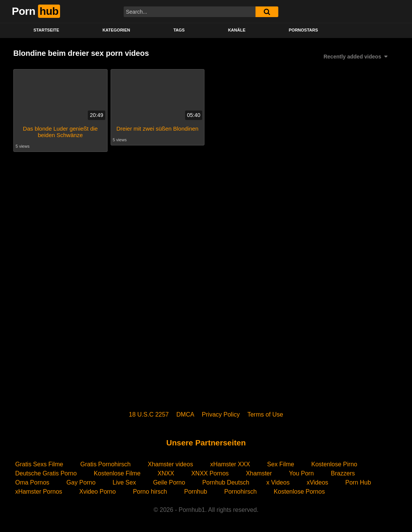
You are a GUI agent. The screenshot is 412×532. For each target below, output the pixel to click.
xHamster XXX (230, 464)
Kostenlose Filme (117, 473)
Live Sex (124, 482)
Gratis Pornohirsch (105, 464)
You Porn (301, 473)
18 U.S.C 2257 (149, 414)
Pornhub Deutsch (226, 482)
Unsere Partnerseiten (206, 443)
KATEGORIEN (116, 30)
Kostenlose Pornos (299, 492)
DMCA (185, 414)
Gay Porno (81, 482)
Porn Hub (358, 482)
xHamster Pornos (39, 492)
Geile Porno (169, 482)
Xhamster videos (170, 464)
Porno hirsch (150, 492)
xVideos (318, 482)
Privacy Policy (221, 414)
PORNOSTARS (303, 30)
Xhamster (259, 473)
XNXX (166, 473)
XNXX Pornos (210, 473)
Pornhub (196, 492)
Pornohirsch (240, 492)
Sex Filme (281, 464)
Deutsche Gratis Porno (46, 473)
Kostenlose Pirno (334, 464)
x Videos (278, 482)
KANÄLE (237, 30)
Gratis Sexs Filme (39, 464)
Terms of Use (265, 414)
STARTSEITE (46, 30)
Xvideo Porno (98, 492)
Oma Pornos (32, 482)
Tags (179, 30)
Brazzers (343, 473)
